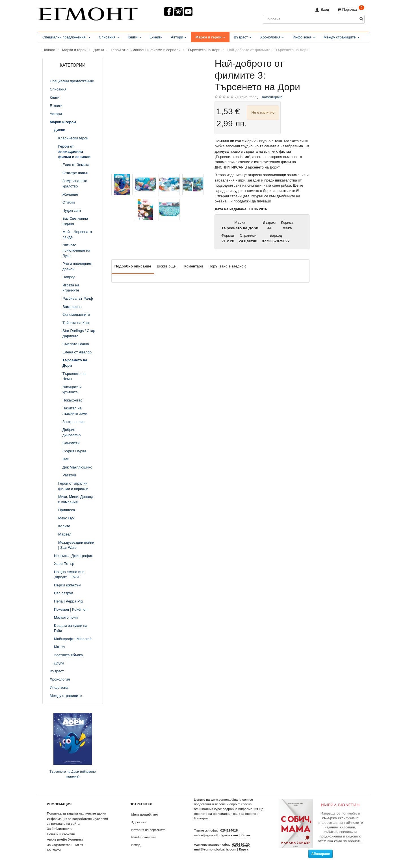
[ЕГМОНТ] (88, 13)
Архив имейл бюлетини (65, 839)
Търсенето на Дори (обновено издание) (72, 774)
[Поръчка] (351, 9)
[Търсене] (361, 19)
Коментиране (272, 97)
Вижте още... (168, 266)
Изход (136, 845)
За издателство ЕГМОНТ (66, 845)
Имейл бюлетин (144, 837)
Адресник (139, 822)
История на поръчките (149, 830)
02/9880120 (241, 844)
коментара (247, 97)
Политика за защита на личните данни (76, 813)
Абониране (321, 854)
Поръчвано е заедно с (228, 266)
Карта (245, 835)
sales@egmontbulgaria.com (216, 835)
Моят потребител (145, 814)
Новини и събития (61, 834)
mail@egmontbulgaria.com (215, 849)
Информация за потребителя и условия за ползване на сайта (77, 821)
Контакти (54, 850)
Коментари (194, 266)
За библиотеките (60, 829)
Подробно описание (133, 266)
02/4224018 (229, 830)
